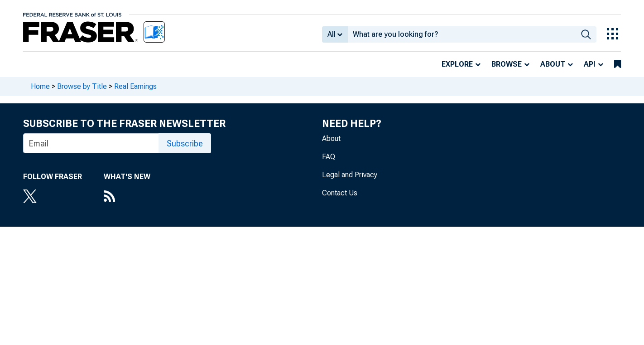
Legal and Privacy (350, 175)
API (590, 64)
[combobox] (462, 34)
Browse (507, 64)
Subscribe (185, 143)
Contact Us (340, 193)
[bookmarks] (618, 64)
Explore (457, 64)
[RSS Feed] (127, 197)
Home (40, 86)
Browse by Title (82, 86)
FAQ (329, 157)
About (553, 64)
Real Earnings (135, 86)
